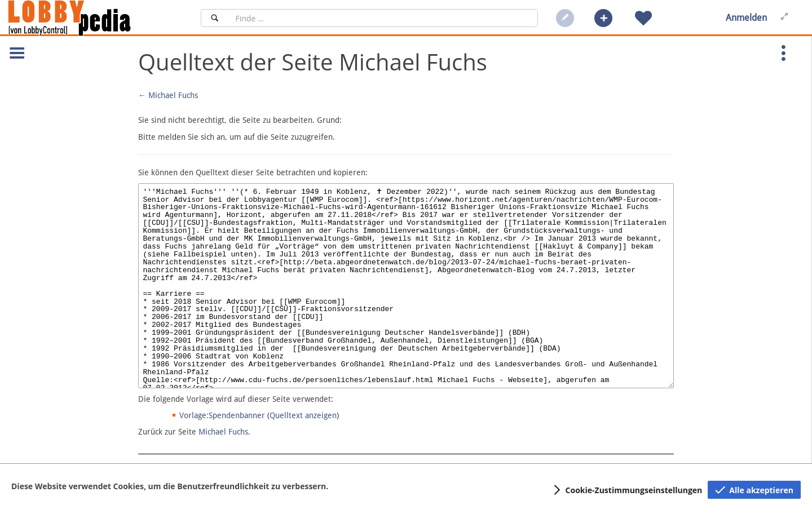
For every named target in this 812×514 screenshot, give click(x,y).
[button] (603, 18)
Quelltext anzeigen (303, 415)
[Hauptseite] (89, 18)
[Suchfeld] (383, 18)
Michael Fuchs (173, 95)
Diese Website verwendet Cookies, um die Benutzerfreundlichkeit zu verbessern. (170, 486)
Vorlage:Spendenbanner (222, 415)
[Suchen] (215, 18)
